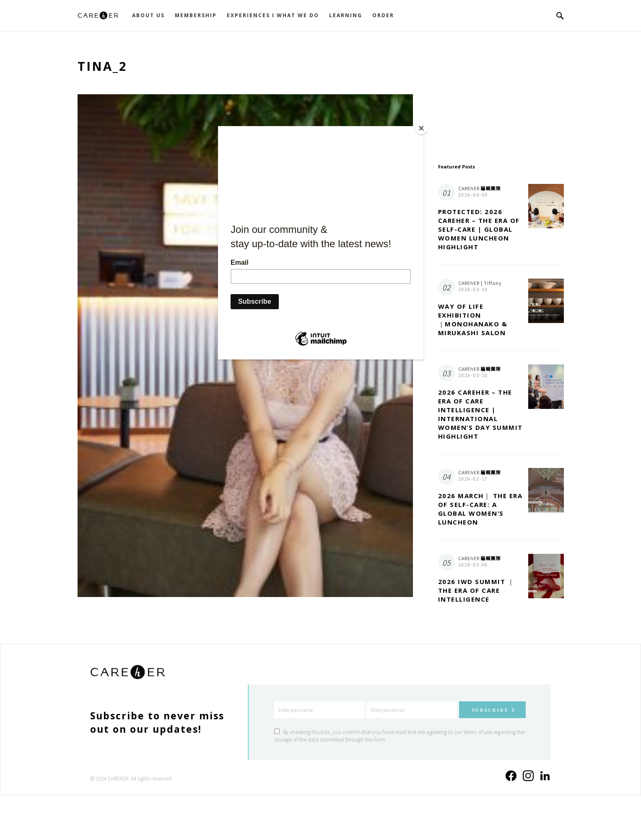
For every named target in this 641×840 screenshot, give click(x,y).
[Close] (421, 128)
